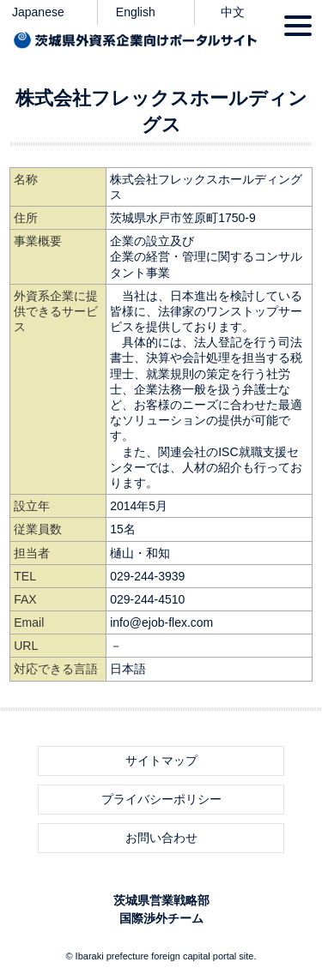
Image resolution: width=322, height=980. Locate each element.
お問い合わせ (161, 838)
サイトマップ (161, 761)
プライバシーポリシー (161, 799)
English (136, 12)
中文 (233, 12)
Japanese (38, 12)
